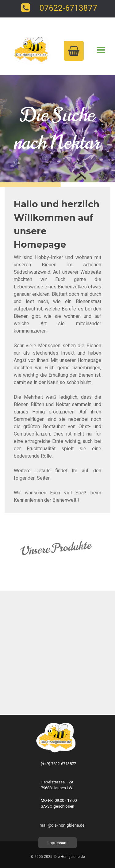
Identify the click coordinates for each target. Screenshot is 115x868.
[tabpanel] (57, 351)
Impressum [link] (57, 843)
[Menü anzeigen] (101, 50)
